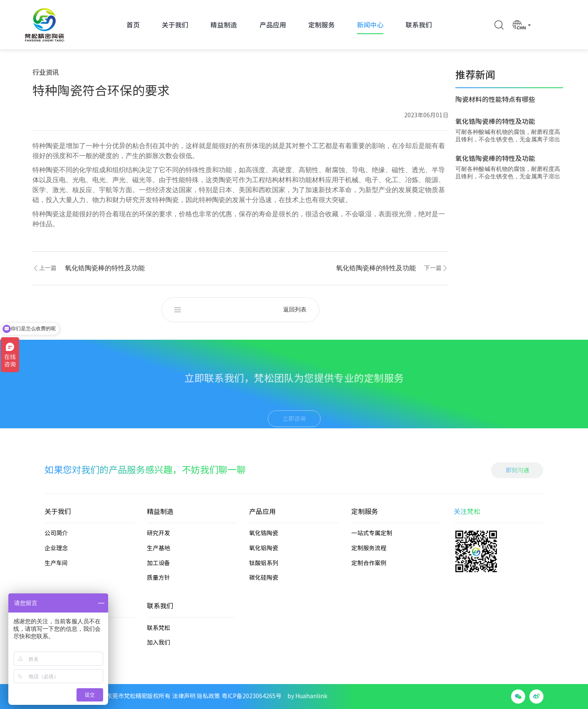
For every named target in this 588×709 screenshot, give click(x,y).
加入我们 (158, 681)
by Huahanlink (308, 696)
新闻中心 (370, 25)
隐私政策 (208, 696)
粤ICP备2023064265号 (252, 696)
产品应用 (273, 25)
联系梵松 (158, 666)
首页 (133, 25)
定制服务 (321, 25)
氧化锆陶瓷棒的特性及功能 (105, 268)
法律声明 (184, 696)
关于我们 (175, 25)
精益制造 (224, 25)
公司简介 (56, 571)
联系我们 (419, 25)
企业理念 (56, 586)
